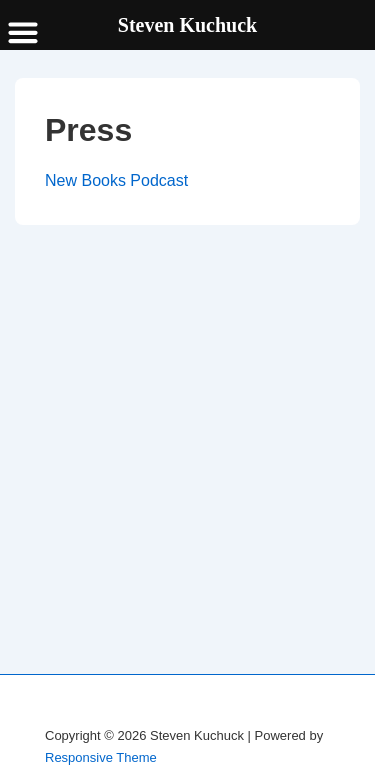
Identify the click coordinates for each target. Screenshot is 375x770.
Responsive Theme (101, 757)
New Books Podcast (116, 180)
